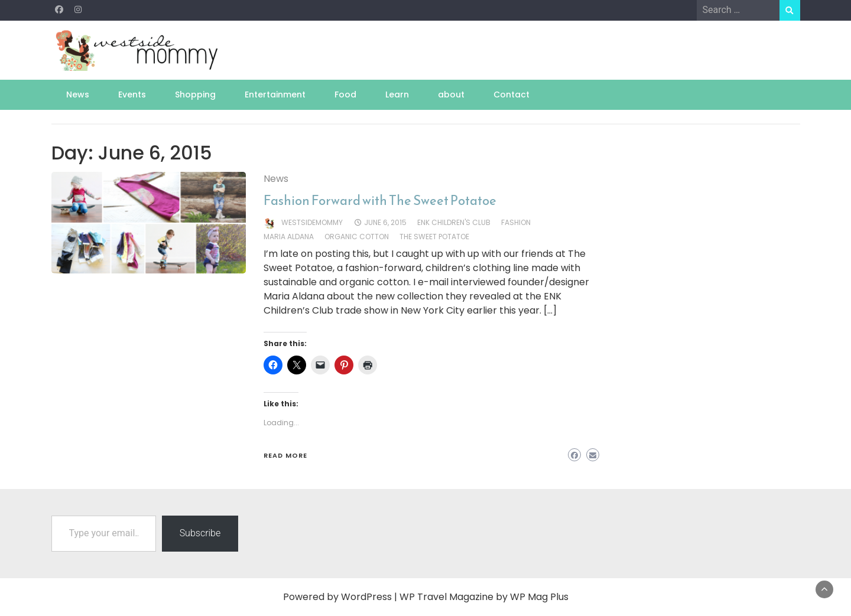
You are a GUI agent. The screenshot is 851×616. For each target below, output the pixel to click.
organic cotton (357, 237)
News (78, 94)
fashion (516, 222)
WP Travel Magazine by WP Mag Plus (484, 597)
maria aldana (289, 237)
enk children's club (454, 222)
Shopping (195, 94)
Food (345, 94)
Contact (511, 94)
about (451, 94)
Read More (285, 455)
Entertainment (275, 94)
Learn (397, 94)
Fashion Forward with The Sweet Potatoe (380, 201)
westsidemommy (312, 222)
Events (132, 94)
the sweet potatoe (434, 237)
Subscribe (200, 533)
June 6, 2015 (385, 222)
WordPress (366, 597)
